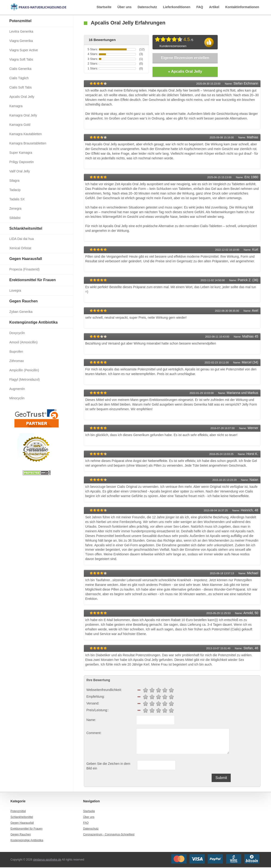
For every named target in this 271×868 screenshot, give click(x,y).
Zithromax (17, 361)
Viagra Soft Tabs (21, 59)
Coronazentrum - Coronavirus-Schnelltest (109, 835)
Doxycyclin (17, 333)
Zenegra (15, 208)
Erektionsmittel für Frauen (32, 280)
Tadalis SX (17, 199)
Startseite (104, 7)
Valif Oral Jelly (20, 171)
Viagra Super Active (24, 50)
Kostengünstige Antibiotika (33, 322)
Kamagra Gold (20, 125)
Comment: (94, 734)
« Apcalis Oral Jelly (185, 72)
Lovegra (15, 290)
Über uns (124, 7)
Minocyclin (17, 398)
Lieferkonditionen (177, 7)
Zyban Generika (21, 312)
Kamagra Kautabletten (25, 134)
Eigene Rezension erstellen (185, 58)
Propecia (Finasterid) (24, 269)
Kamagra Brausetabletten (28, 143)
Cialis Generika (20, 69)
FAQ (200, 7)
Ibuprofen (16, 352)
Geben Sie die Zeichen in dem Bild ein (108, 767)
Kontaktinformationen (242, 7)
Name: (91, 721)
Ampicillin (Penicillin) (24, 370)
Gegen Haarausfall (26, 259)
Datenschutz (147, 7)
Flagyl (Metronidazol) (25, 379)
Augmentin (17, 389)
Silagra (14, 181)
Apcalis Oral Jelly (22, 97)
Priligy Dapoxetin (22, 162)
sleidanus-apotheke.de (47, 860)
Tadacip (15, 190)
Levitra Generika (21, 31)
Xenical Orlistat (20, 248)
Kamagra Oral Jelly (23, 115)
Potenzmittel (20, 21)
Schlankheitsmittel (26, 228)
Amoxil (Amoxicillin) (23, 342)
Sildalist (15, 218)
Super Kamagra (21, 153)
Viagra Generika (21, 41)
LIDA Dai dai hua (22, 239)
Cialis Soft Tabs (20, 87)
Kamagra (16, 106)
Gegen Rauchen (24, 301)
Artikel (214, 7)
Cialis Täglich (19, 78)
